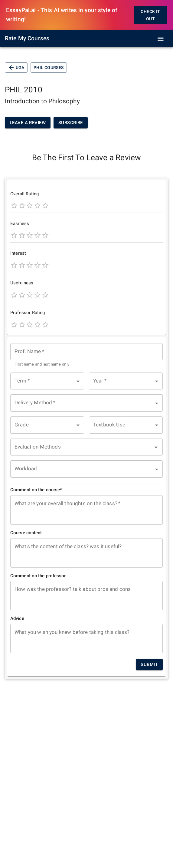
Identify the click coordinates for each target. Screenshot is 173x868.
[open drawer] (161, 39)
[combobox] (86, 355)
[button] (47, 381)
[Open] (156, 447)
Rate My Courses (27, 38)
